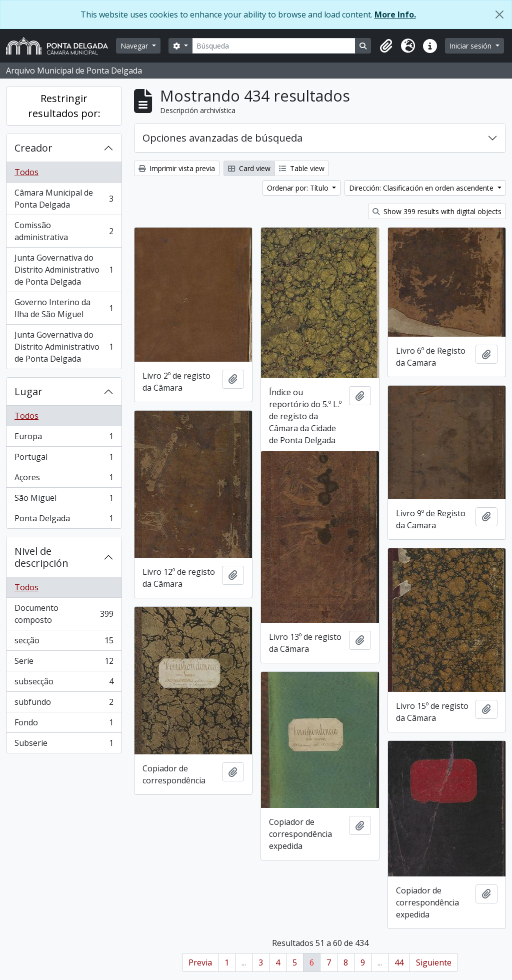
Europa (64, 438)
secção (64, 643)
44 (399, 962)
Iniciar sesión (471, 46)
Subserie (64, 745)
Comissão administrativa (64, 231)
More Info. (395, 15)
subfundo (64, 704)
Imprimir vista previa (177, 168)
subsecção (64, 684)
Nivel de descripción (41, 557)
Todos (26, 172)
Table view (302, 168)
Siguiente (434, 962)
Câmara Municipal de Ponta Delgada (64, 199)
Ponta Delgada (64, 520)
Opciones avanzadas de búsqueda (222, 138)
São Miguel (64, 500)
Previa (200, 962)
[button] (386, 46)
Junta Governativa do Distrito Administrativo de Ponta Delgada (64, 270)
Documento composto (64, 614)
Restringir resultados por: (64, 106)
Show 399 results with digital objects (437, 211)
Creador (33, 148)
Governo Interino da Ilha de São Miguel (64, 308)
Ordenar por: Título (299, 188)
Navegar (135, 46)
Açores (64, 479)
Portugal (64, 459)
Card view (249, 168)
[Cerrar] (499, 15)
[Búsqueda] (274, 46)
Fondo (64, 725)
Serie (64, 663)
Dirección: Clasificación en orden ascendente (422, 188)
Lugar (28, 391)
